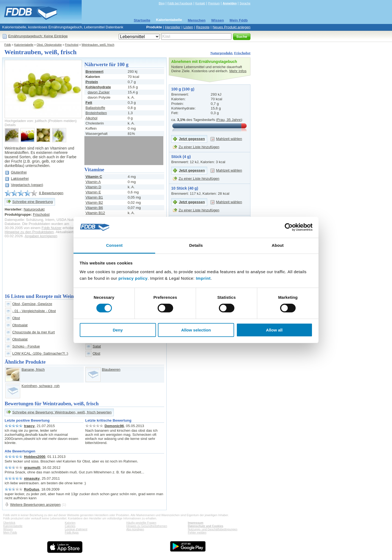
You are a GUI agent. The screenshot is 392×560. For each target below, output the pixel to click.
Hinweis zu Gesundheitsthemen (147, 526)
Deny (118, 330)
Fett (89, 103)
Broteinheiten (96, 113)
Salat (97, 346)
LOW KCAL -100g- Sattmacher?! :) (40, 353)
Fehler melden (197, 532)
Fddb (8, 45)
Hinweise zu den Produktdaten (29, 232)
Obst (16, 318)
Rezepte (203, 27)
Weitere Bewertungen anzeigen (35, 505)
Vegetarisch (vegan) (27, 185)
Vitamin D (93, 187)
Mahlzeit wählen (229, 139)
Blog (162, 3)
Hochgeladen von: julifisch (26, 121)
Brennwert (94, 71)
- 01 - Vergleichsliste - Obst (34, 311)
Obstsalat (20, 325)
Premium (214, 3)
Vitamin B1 (94, 197)
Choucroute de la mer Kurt (33, 332)
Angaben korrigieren (41, 236)
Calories (70, 526)
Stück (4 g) (181, 157)
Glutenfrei (19, 172)
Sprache (245, 3)
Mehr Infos (238, 71)
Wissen (218, 20)
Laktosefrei (20, 179)
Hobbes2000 (35, 457)
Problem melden (62, 121)
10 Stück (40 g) (185, 188)
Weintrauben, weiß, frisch (98, 45)
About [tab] (278, 245)
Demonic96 (114, 426)
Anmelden (230, 3)
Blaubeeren (111, 369)
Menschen (197, 20)
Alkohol (91, 118)
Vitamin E (93, 192)
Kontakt (200, 3)
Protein (92, 82)
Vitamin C (94, 177)
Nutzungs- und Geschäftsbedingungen (213, 529)
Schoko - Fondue (26, 346)
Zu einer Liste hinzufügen (199, 147)
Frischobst (72, 45)
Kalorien (70, 523)
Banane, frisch (33, 369)
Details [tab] (196, 245)
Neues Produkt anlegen (232, 27)
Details (10, 125)
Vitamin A (93, 182)
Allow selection (196, 330)
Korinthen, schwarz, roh (41, 386)
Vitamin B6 (94, 208)
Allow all (274, 330)
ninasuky (32, 478)
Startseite (142, 20)
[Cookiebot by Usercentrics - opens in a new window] (289, 227)
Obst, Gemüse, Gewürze (32, 304)
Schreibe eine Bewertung (33, 202)
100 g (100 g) (183, 89)
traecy (29, 426)
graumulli (32, 468)
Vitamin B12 (95, 213)
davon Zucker (99, 92)
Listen (188, 27)
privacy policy (133, 278)
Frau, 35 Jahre (229, 120)
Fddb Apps (72, 532)
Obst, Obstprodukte (49, 45)
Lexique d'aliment (76, 529)
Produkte (154, 27)
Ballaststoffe (95, 108)
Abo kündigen (135, 529)
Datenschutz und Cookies (206, 526)
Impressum (196, 523)
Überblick (9, 523)
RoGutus (32, 489)
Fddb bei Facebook (180, 3)
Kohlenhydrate (98, 87)
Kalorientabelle (169, 20)
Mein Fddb (239, 20)
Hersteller (173, 27)
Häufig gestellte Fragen (141, 523)
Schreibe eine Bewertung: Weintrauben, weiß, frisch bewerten (62, 412)
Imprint (203, 278)
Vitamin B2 (94, 203)
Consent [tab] (114, 245)
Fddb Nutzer (52, 228)
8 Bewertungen (51, 193)
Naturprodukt (221, 53)
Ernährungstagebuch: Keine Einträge (38, 36)
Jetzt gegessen (192, 139)
